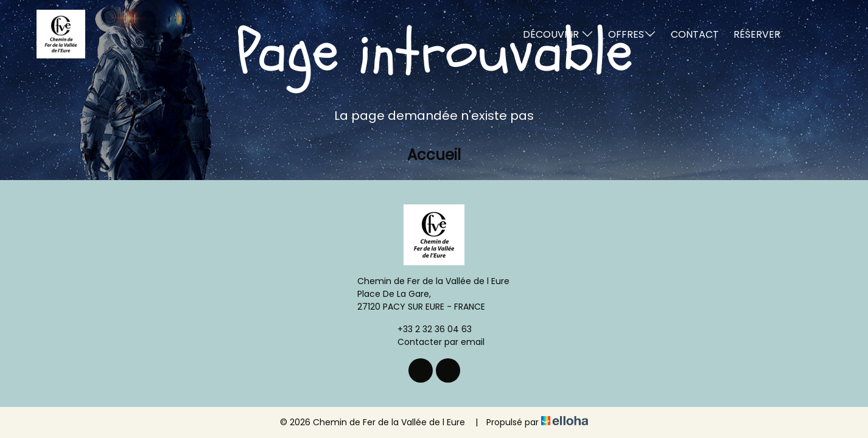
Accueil (434, 155)
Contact (695, 34)
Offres (632, 34)
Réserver (757, 34)
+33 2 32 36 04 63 (428, 329)
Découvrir (558, 34)
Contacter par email (434, 342)
